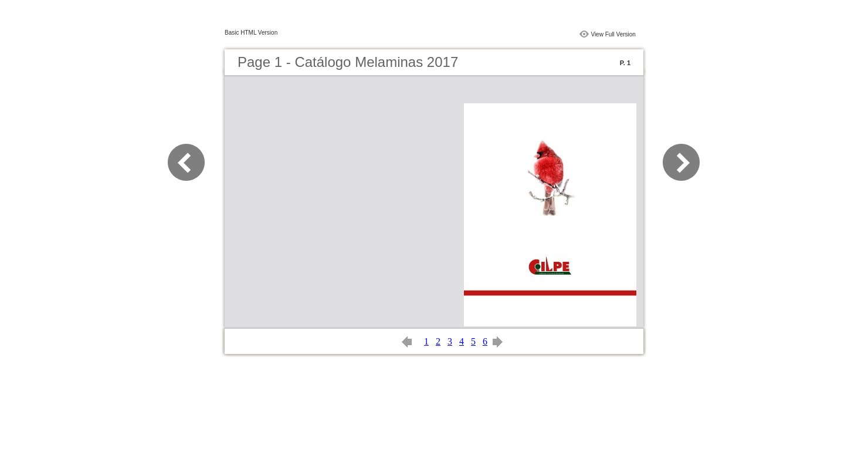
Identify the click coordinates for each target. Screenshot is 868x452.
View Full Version (613, 34)
